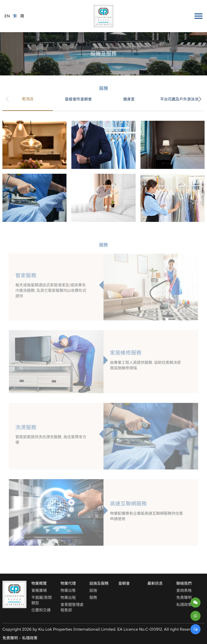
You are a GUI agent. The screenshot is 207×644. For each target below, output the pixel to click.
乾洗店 (28, 99)
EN (7, 16)
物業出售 (68, 590)
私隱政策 (184, 604)
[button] (200, 99)
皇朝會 (124, 583)
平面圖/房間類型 (42, 600)
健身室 (129, 99)
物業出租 (68, 597)
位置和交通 (41, 610)
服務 (93, 597)
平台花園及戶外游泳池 (179, 99)
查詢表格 (184, 590)
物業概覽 (39, 583)
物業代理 (68, 583)
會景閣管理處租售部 (72, 607)
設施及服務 (99, 583)
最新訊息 (155, 583)
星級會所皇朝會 (78, 99)
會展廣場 (39, 590)
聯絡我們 (184, 583)
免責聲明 (184, 597)
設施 (93, 590)
